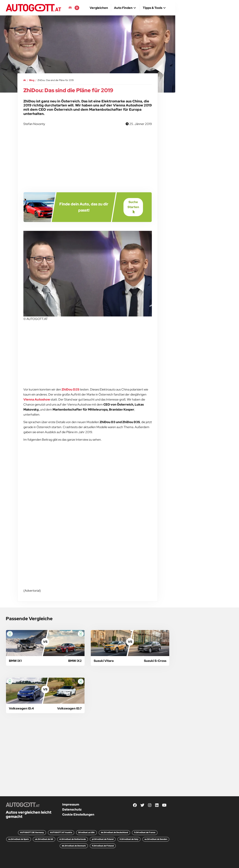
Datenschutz (72, 809)
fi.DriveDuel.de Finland (103, 846)
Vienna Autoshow (37, 399)
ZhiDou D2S (70, 389)
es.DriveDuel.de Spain (19, 839)
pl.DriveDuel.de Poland (103, 839)
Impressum (71, 804)
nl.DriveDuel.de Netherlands (73, 839)
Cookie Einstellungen (78, 814)
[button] (125, 8)
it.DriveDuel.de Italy (129, 839)
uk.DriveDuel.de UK (44, 839)
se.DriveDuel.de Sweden (156, 839)
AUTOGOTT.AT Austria (61, 832)
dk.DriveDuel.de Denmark (74, 846)
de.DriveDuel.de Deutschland (114, 832)
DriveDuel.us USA (86, 832)
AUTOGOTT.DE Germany (32, 832)
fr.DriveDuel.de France (145, 832)
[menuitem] (99, 8)
